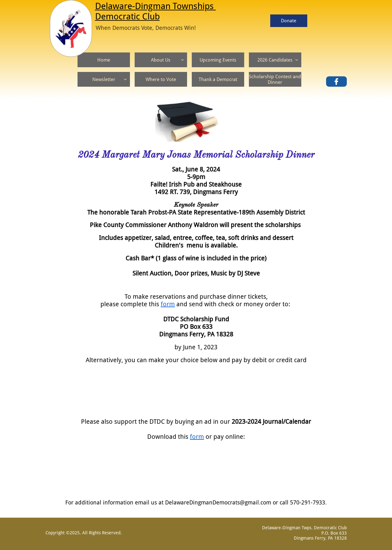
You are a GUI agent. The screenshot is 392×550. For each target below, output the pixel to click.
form (168, 304)
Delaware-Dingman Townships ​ (156, 6)
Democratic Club (127, 16)
